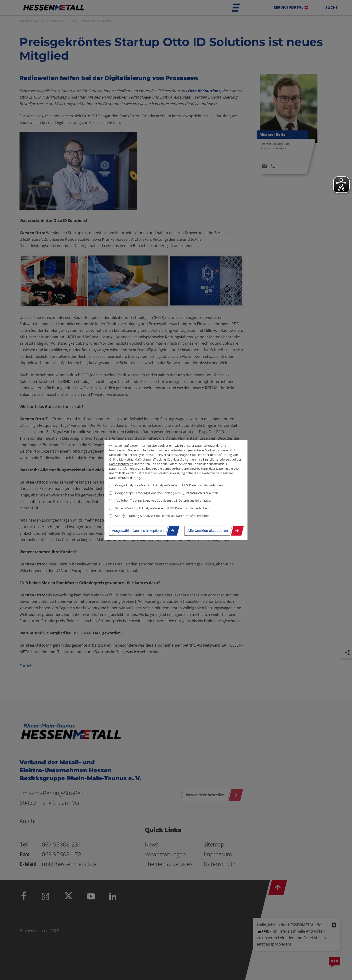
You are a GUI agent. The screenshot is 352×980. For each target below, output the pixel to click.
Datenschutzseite (121, 464)
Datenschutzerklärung (211, 446)
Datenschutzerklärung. (125, 477)
